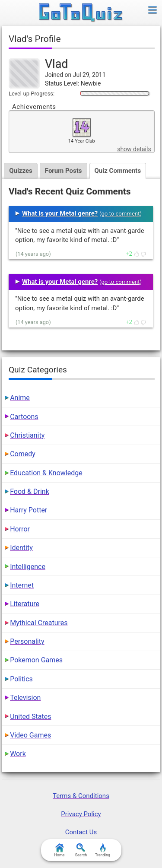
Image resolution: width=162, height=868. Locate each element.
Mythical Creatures (39, 623)
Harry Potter (29, 510)
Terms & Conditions (81, 796)
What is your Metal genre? (60, 213)
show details (134, 149)
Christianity (27, 435)
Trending (103, 850)
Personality (27, 641)
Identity (21, 548)
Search (81, 850)
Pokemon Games (36, 660)
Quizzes (21, 171)
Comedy (23, 454)
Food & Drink (30, 491)
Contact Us (81, 832)
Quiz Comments (118, 171)
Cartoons (24, 417)
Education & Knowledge (46, 473)
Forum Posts (64, 171)
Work (18, 754)
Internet (22, 585)
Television (25, 698)
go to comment (120, 214)
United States (30, 717)
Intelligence (28, 567)
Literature (25, 604)
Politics (21, 679)
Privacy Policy (81, 814)
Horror (20, 529)
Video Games (30, 735)
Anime (20, 398)
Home (59, 850)
